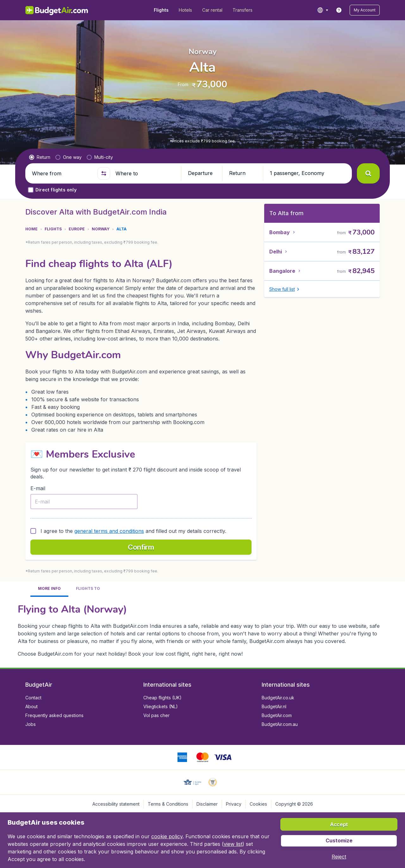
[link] (339, 10)
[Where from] (62, 173)
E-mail (38, 488)
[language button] (323, 10)
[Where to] (146, 173)
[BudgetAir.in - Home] (57, 10)
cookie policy (167, 836)
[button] (365, 10)
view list (233, 844)
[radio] (40, 157)
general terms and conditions (109, 531)
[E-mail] (84, 502)
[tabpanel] (202, 630)
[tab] (49, 589)
